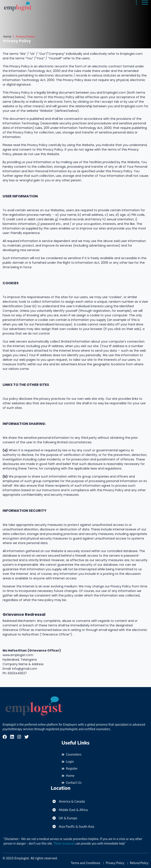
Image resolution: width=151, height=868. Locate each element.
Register (72, 768)
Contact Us (74, 782)
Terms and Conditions (86, 863)
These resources (64, 843)
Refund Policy (139, 863)
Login (70, 761)
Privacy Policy (115, 863)
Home (7, 37)
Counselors (74, 754)
